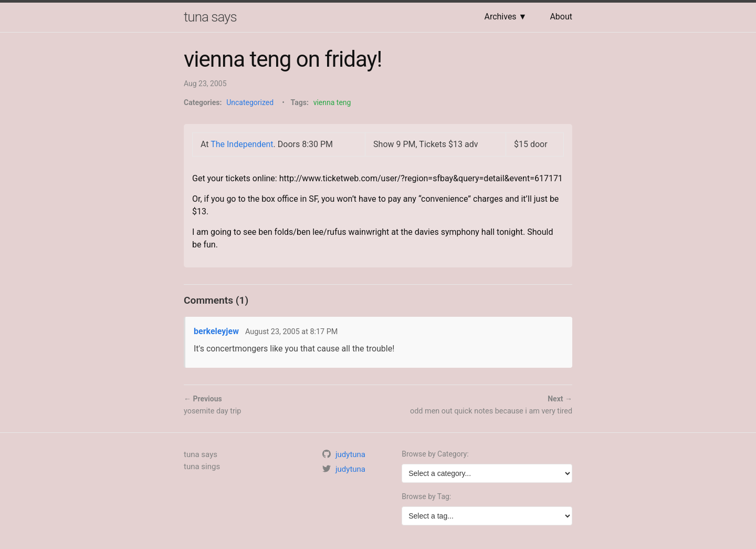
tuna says (210, 17)
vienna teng (332, 102)
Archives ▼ (505, 17)
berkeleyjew (216, 331)
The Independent (242, 144)
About (561, 17)
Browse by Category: (435, 454)
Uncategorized (250, 102)
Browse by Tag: (426, 496)
